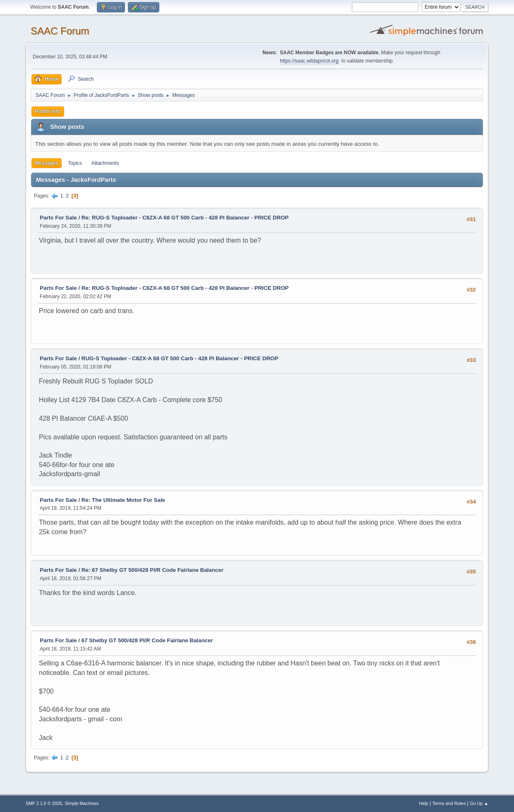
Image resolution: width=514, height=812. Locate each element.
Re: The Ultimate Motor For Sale (123, 500)
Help (423, 803)
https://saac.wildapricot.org (309, 61)
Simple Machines (82, 803)
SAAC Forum (60, 31)
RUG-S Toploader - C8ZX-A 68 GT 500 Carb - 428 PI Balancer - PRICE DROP (180, 358)
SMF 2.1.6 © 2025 (44, 803)
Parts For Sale (58, 218)
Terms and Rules (449, 803)
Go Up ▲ (479, 803)
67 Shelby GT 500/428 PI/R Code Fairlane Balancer (147, 640)
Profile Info (48, 111)
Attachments (105, 163)
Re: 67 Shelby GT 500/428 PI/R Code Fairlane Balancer (153, 570)
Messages (47, 163)
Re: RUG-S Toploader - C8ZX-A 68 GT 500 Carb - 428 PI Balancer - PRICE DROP (185, 218)
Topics (75, 163)
